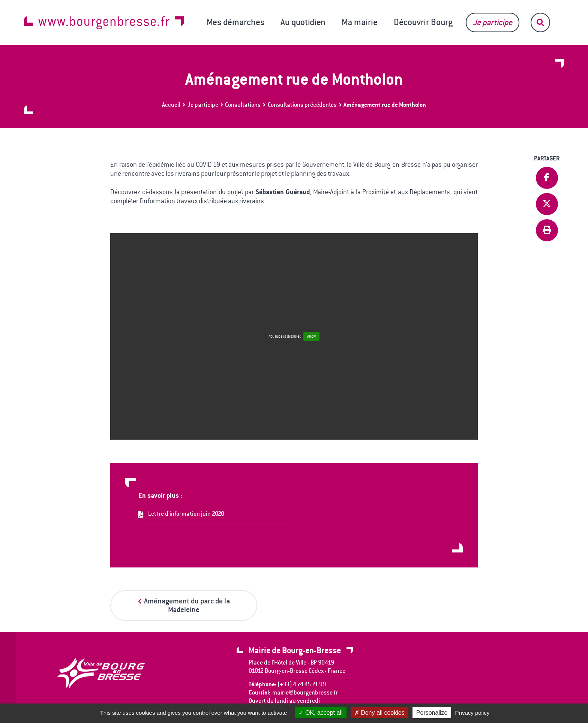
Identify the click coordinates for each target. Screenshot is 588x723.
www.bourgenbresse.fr (104, 23)
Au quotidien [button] (303, 22)
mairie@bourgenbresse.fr (305, 692)
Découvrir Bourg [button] (423, 22)
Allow (311, 336)
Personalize (432, 713)
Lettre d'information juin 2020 (186, 514)
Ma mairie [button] (360, 22)
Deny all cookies (379, 713)
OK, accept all (320, 713)
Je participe (493, 22)
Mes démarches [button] (235, 22)
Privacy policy (472, 713)
